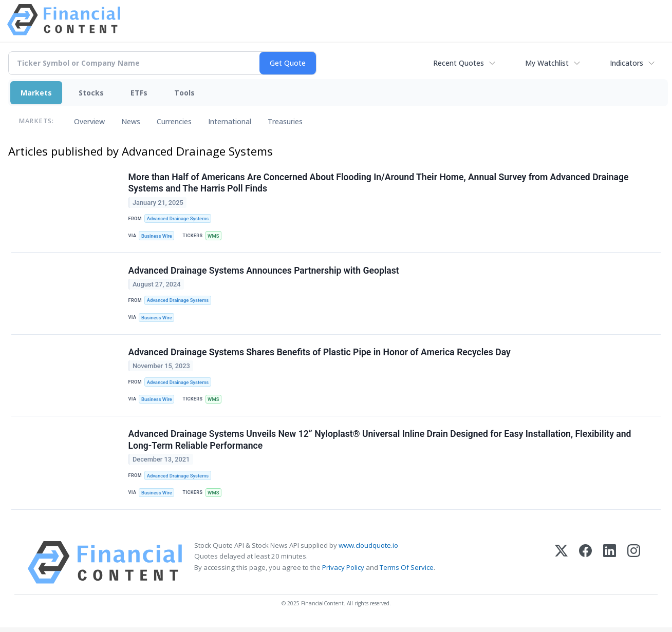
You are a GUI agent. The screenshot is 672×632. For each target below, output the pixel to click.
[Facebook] (585, 567)
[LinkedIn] (610, 567)
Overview (89, 121)
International (230, 121)
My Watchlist (547, 63)
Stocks (91, 93)
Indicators (627, 63)
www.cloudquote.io (368, 549)
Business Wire (157, 236)
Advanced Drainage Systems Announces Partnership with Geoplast (264, 272)
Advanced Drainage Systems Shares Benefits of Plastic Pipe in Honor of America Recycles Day (320, 354)
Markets (36, 93)
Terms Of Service (407, 571)
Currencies (174, 121)
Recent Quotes (459, 63)
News (131, 121)
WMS (214, 236)
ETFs (139, 93)
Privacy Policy (343, 571)
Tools (184, 93)
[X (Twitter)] (561, 567)
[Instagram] (634, 567)
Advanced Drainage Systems (179, 219)
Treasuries (285, 121)
